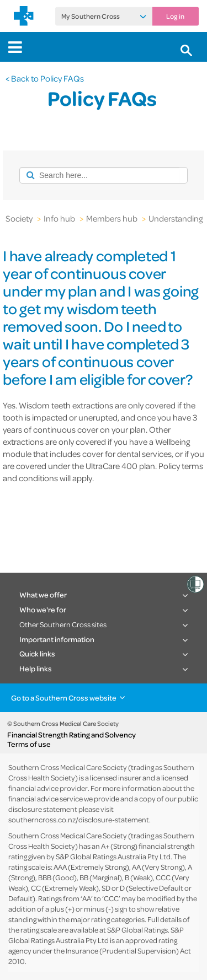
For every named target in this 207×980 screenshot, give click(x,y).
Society (19, 218)
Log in (175, 17)
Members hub (112, 218)
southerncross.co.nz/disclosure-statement (79, 819)
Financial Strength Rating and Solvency (71, 735)
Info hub (59, 218)
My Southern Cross (91, 17)
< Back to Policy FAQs (45, 78)
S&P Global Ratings (137, 930)
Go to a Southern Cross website (64, 698)
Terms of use (29, 744)
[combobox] (99, 175)
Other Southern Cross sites (63, 624)
